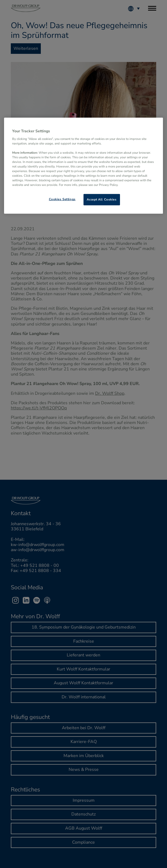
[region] (83, 166)
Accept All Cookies (102, 199)
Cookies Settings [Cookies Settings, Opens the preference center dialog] (62, 199)
